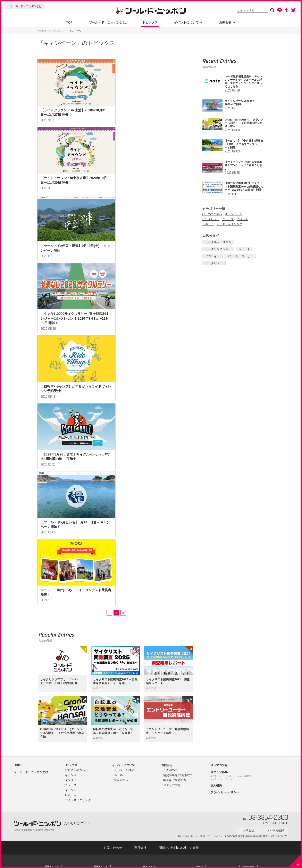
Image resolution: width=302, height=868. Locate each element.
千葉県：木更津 (43, 693)
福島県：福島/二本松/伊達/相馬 (101, 625)
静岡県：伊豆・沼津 (95, 682)
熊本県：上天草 (43, 750)
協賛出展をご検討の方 (178, 506)
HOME (42, 31)
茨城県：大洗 (42, 680)
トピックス (150, 22)
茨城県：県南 (42, 661)
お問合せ (225, 22)
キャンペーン (234, 214)
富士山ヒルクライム (144, 613)
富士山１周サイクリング (146, 619)
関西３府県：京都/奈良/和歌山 (100, 689)
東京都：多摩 (42, 706)
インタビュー (211, 219)
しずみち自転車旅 (192, 647)
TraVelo (236, 619)
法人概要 (216, 516)
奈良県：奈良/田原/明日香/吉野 (52, 744)
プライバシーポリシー (225, 523)
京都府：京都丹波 (94, 701)
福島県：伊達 (91, 632)
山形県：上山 (42, 636)
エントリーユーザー (238, 256)
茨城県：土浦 (42, 668)
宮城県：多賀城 (43, 630)
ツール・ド (238, 613)
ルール (118, 506)
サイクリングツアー (217, 249)
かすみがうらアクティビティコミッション (202, 615)
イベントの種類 (124, 501)
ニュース (228, 219)
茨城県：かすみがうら (47, 674)
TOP (69, 22)
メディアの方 (172, 516)
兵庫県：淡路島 (43, 737)
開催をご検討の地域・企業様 (179, 577)
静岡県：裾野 (91, 676)
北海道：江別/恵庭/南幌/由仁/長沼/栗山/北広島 (54, 621)
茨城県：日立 (42, 687)
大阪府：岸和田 (43, 731)
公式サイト (41, 613)
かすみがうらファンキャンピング (201, 623)
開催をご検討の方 (175, 511)
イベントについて (186, 22)
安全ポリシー (123, 511)
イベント (242, 219)
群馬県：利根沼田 (94, 644)
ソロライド (212, 256)
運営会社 (140, 577)
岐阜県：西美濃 (43, 725)
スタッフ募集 (219, 503)
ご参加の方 (170, 501)
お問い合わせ (113, 577)
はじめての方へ (212, 214)
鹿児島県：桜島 (92, 708)
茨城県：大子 (91, 651)
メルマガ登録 (219, 496)
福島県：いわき (43, 642)
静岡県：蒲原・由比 (46, 718)
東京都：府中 (42, 699)
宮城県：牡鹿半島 (94, 619)
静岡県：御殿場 (43, 712)
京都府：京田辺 (92, 695)
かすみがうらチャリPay (196, 630)
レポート (208, 224)
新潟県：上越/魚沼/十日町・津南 (102, 638)
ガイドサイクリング (229, 224)
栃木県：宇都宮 (43, 649)
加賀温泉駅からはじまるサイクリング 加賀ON (202, 638)
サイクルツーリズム (217, 242)
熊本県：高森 (42, 756)
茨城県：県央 (42, 655)
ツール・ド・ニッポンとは (26, 6)
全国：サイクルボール (96, 613)
